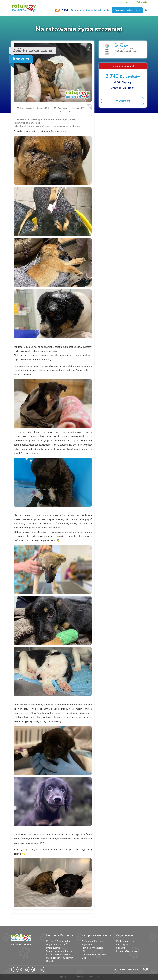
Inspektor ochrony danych (60, 958)
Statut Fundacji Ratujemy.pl (60, 951)
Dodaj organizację (126, 941)
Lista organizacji (125, 945)
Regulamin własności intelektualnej (57, 946)
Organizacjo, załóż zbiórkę (127, 10)
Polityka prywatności (92, 948)
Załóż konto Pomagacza (94, 941)
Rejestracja (142, 2)
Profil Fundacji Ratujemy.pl (60, 954)
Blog (84, 958)
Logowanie (129, 2)
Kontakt (50, 961)
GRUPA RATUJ (123, 46)
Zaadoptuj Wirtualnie (98, 10)
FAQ (84, 951)
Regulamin (87, 945)
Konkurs (121, 948)
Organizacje (77, 10)
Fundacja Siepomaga (127, 951)
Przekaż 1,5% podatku (58, 941)
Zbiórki (65, 10)
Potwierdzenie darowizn (94, 954)
